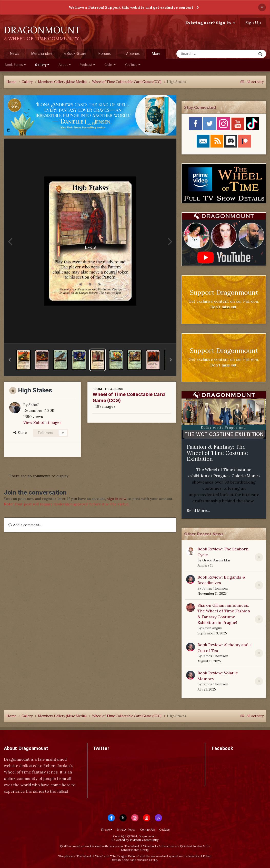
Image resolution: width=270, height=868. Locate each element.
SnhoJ (34, 405)
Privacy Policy (126, 830)
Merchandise (42, 54)
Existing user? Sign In (210, 23)
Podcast (87, 65)
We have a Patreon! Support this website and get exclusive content (131, 7)
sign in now (117, 499)
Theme (106, 830)
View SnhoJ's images (42, 422)
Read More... (198, 511)
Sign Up (253, 23)
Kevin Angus (212, 628)
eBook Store (75, 54)
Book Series (15, 65)
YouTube (132, 65)
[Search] (203, 54)
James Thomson (215, 588)
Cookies (164, 830)
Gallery (42, 65)
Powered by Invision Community (135, 840)
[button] (9, 360)
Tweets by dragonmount (116, 757)
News (14, 54)
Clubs (110, 65)
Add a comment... (25, 525)
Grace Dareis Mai (216, 560)
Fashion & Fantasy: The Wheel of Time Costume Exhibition (217, 453)
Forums (104, 54)
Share (20, 433)
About (64, 65)
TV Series (131, 54)
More (156, 54)
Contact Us (147, 830)
